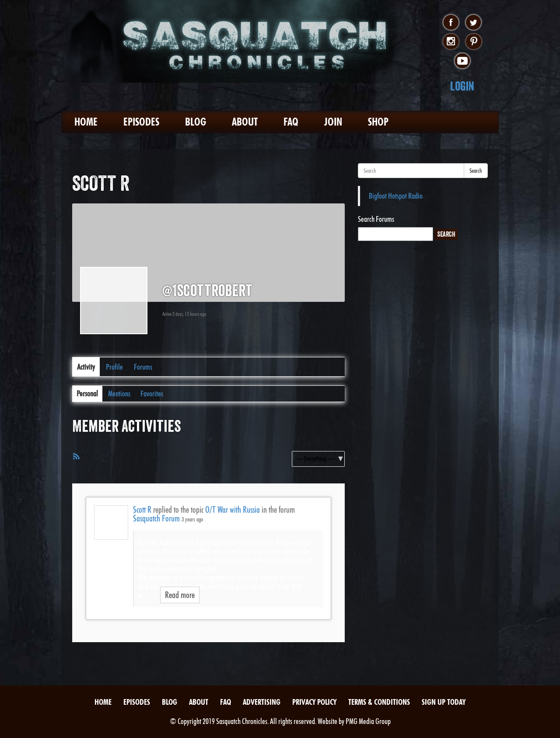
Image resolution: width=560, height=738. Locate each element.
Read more (180, 595)
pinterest (474, 42)
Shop (378, 122)
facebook (451, 23)
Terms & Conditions (379, 702)
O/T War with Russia (233, 510)
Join (333, 122)
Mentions (119, 393)
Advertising (262, 702)
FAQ (291, 122)
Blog (196, 122)
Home (86, 122)
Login (462, 86)
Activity (86, 367)
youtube (462, 61)
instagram (451, 42)
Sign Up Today (444, 702)
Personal (87, 393)
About (245, 122)
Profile (114, 367)
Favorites (152, 393)
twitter (474, 23)
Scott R (142, 510)
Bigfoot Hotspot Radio (396, 196)
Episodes (141, 122)
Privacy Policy (314, 702)
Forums (143, 367)
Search (476, 171)
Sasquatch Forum (156, 518)
